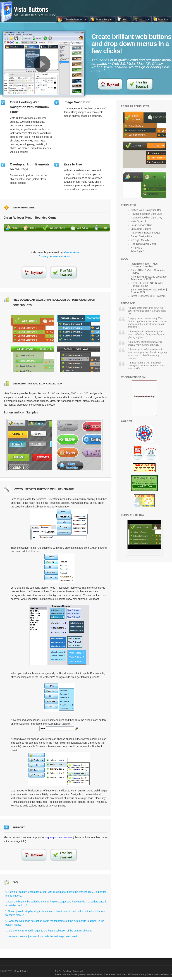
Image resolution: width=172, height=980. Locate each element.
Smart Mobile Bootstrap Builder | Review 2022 (149, 291)
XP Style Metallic (140, 240)
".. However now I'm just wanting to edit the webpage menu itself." (42, 936)
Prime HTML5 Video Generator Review (148, 272)
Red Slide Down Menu (143, 244)
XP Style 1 (137, 248)
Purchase (67, 971)
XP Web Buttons (21, 971)
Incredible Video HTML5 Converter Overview (144, 265)
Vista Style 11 (138, 221)
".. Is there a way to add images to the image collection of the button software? (49, 931)
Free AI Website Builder (66, 974)
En (57, 971)
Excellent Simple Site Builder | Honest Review (148, 284)
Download (78, 971)
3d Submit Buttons (141, 229)
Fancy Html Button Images (146, 233)
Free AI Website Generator (159, 974)
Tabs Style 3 (138, 251)
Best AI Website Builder (91, 974)
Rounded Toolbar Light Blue (146, 214)
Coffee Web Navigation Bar (146, 210)
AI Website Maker (136, 974)
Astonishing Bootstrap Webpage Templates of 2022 (149, 278)
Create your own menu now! (55, 256)
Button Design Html (142, 236)
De (60, 971)
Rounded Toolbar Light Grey (146, 218)
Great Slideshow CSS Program (148, 296)
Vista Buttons (71, 252)
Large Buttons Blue (141, 225)
